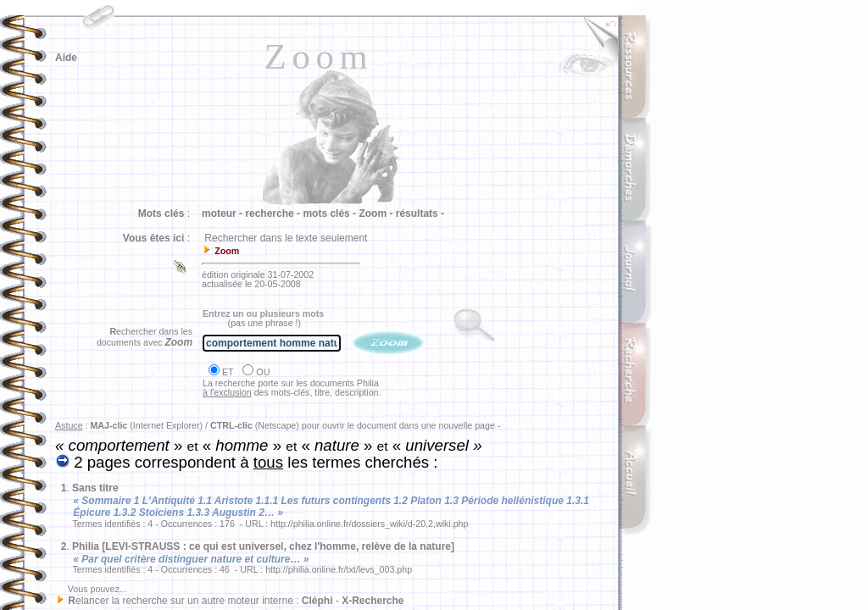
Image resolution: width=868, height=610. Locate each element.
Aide (66, 58)
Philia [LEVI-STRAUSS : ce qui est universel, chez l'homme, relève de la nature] (263, 546)
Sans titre (95, 488)
